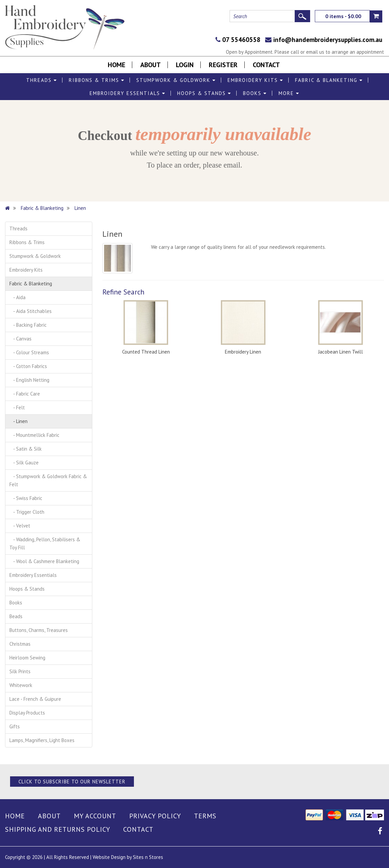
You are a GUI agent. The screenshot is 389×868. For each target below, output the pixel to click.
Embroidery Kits (255, 80)
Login (185, 65)
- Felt (17, 407)
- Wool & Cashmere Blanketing (44, 561)
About (151, 65)
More (289, 93)
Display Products (27, 713)
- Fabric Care (25, 394)
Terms (205, 816)
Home (116, 65)
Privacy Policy (155, 816)
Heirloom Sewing (27, 658)
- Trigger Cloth (27, 512)
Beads (16, 616)
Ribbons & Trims (97, 80)
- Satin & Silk (26, 449)
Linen (80, 208)
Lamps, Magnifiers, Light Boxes (42, 740)
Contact (266, 65)
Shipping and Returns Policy (58, 829)
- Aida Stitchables (31, 311)
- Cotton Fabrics (28, 366)
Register (223, 65)
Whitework (21, 685)
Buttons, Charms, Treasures (39, 630)
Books (255, 93)
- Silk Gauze (24, 463)
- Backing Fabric (28, 325)
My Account (95, 816)
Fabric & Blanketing (329, 80)
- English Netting (29, 380)
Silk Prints (20, 671)
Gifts (15, 726)
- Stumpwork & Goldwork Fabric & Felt (48, 480)
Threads (42, 80)
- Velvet (20, 526)
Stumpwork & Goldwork (176, 80)
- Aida (17, 297)
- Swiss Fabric (26, 498)
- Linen (18, 421)
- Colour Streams (29, 352)
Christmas (20, 644)
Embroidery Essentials (128, 93)
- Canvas (20, 339)
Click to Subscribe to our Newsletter (72, 782)
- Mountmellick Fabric (34, 435)
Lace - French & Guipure (35, 699)
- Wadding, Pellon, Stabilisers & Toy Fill (45, 543)
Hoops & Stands (204, 93)
